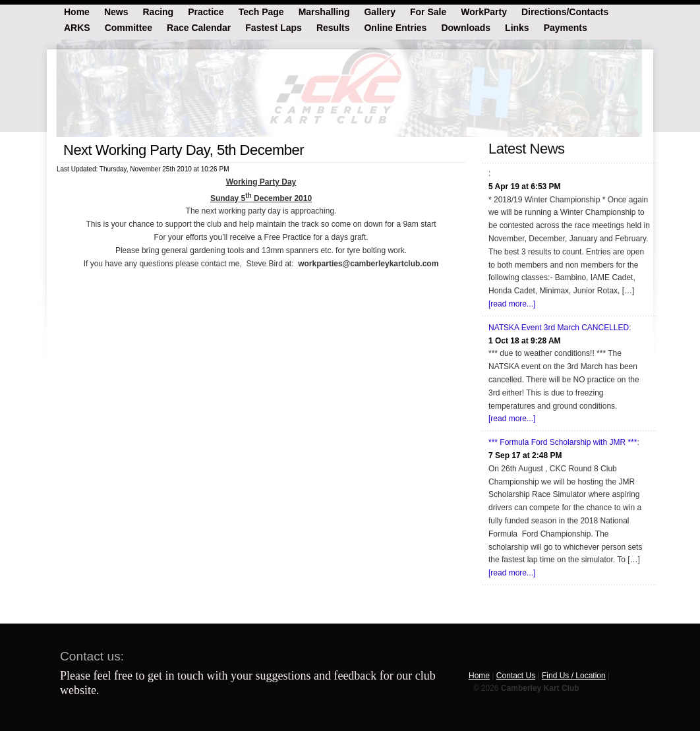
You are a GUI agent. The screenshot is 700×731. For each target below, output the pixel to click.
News (116, 11)
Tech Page (261, 11)
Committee (129, 27)
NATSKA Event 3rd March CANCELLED (559, 328)
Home (77, 11)
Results (333, 27)
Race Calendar (199, 27)
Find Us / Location (574, 676)
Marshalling (324, 11)
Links (517, 27)
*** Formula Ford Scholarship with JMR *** (563, 442)
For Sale (428, 11)
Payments (566, 27)
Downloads (466, 27)
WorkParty (484, 11)
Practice (206, 11)
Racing (158, 11)
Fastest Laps (274, 27)
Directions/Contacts (565, 11)
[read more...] (512, 304)
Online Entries (395, 27)
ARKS (77, 27)
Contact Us (516, 676)
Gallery (379, 11)
